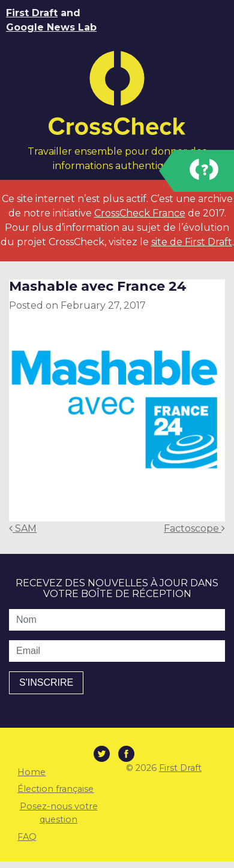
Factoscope (194, 528)
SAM (23, 528)
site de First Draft (192, 242)
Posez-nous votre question (59, 813)
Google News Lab (51, 27)
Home (31, 772)
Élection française (55, 789)
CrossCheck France (140, 213)
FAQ (27, 837)
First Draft (32, 13)
